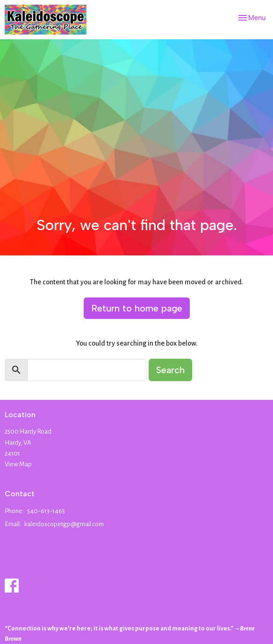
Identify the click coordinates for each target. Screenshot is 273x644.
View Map (18, 464)
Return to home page (137, 308)
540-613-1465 (46, 511)
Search (170, 370)
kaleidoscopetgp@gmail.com (64, 524)
